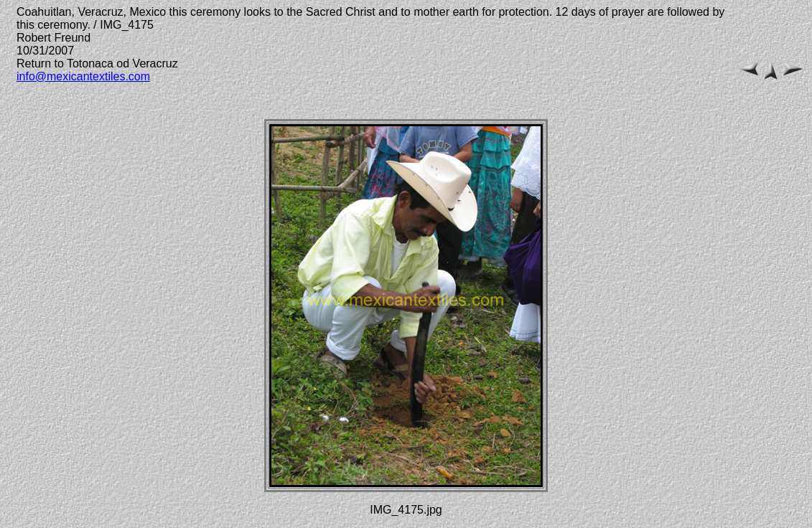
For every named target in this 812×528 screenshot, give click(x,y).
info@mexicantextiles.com (83, 76)
